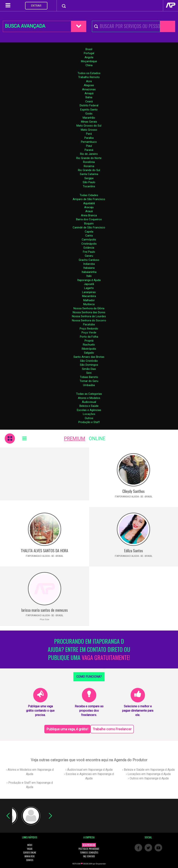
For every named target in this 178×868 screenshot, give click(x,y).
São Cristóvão (89, 361)
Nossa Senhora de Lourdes (89, 316)
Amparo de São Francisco (89, 199)
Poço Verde (89, 333)
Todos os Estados (89, 73)
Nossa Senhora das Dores (89, 312)
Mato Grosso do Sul (89, 126)
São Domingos (89, 365)
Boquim (89, 224)
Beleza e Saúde (89, 406)
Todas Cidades (89, 195)
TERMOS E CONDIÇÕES (89, 853)
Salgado (89, 353)
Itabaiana (89, 268)
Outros (89, 418)
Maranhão (89, 118)
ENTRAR (36, 6)
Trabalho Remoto (89, 77)
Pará (89, 134)
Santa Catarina (89, 174)
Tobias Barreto (89, 377)
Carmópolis (89, 240)
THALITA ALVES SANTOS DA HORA (44, 551)
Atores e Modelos (89, 398)
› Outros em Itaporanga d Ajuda (148, 778)
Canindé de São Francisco (89, 227)
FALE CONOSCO (89, 856)
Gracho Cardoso (89, 260)
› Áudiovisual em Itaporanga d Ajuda (89, 770)
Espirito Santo (89, 110)
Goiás (89, 114)
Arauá (89, 211)
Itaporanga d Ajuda (89, 280)
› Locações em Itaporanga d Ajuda (148, 774)
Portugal (89, 53)
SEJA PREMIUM (89, 845)
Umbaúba (89, 385)
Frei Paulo (89, 252)
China (89, 65)
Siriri (89, 373)
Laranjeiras (89, 292)
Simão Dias (89, 369)
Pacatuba (89, 324)
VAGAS (30, 849)
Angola (89, 57)
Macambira (89, 296)
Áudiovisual (89, 402)
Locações (89, 414)
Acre (89, 81)
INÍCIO (30, 845)
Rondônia (89, 162)
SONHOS (30, 860)
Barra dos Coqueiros (89, 219)
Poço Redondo (89, 329)
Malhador (89, 300)
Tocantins (89, 186)
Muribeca (89, 304)
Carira (89, 236)
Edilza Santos (134, 551)
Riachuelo (89, 345)
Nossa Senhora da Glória (89, 308)
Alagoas (89, 85)
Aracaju (89, 207)
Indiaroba (89, 264)
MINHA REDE (30, 856)
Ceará (89, 101)
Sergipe (89, 178)
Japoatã (89, 284)
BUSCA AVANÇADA (25, 26)
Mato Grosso (89, 130)
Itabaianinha (89, 272)
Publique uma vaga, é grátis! (67, 729)
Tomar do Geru (89, 381)
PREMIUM (75, 439)
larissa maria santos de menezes (45, 610)
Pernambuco (89, 142)
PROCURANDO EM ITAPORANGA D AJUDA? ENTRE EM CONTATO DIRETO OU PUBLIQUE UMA (89, 649)
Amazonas (89, 89)
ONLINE (97, 439)
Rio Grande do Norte (89, 158)
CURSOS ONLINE (30, 853)
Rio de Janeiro (89, 154)
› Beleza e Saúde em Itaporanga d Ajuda (148, 770)
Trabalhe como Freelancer (112, 729)
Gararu (89, 256)
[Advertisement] (45, 474)
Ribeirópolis (89, 349)
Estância (89, 248)
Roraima (89, 166)
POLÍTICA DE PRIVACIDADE (89, 849)
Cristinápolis (89, 244)
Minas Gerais (89, 122)
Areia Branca (89, 215)
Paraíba (89, 138)
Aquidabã (89, 203)
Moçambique (89, 61)
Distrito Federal (89, 105)
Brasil (89, 49)
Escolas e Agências (89, 410)
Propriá (89, 341)
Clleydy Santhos (133, 491)
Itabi (89, 276)
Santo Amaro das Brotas (89, 357)
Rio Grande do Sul (89, 170)
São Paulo (89, 182)
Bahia (89, 97)
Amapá (89, 93)
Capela (89, 232)
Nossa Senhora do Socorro (89, 320)
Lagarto (89, 288)
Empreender (101, 864)
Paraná (89, 150)
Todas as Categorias (89, 394)
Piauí (89, 146)
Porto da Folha (89, 337)
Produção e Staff (89, 422)
